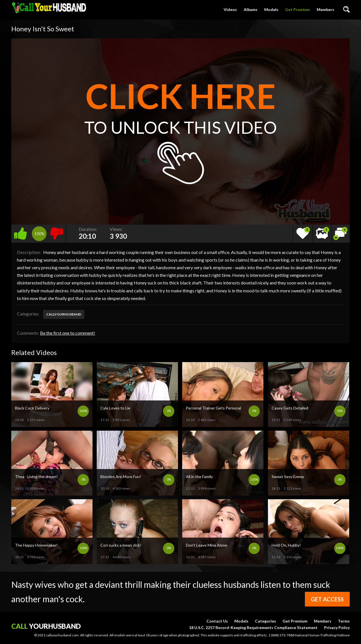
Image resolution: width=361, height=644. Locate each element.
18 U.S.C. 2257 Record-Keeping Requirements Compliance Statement (253, 627)
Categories (266, 621)
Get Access (327, 599)
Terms (344, 621)
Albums (251, 9)
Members (325, 9)
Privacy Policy (337, 627)
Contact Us (217, 621)
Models (271, 9)
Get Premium (298, 9)
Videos (230, 9)
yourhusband (46, 626)
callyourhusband (64, 314)
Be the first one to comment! (68, 333)
